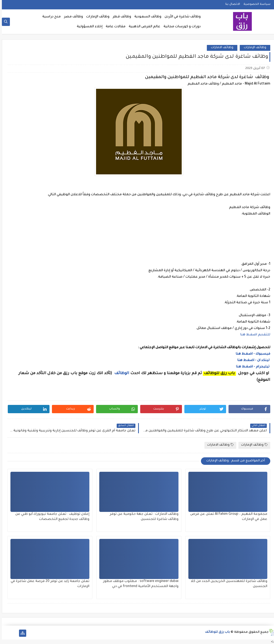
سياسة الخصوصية (255, 4)
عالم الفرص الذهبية (143, 27)
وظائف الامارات (220, 48)
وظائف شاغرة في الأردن (181, 17)
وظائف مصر (72, 17)
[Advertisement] (137, 241)
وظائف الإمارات (96, 17)
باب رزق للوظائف (216, 632)
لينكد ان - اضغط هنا (252, 361)
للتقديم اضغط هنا (253, 335)
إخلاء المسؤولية (88, 27)
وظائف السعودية (146, 17)
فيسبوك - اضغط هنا (251, 354)
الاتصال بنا (231, 4)
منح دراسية (50, 17)
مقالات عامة (114, 27)
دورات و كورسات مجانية (180, 27)
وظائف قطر (120, 17)
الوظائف (119, 374)
